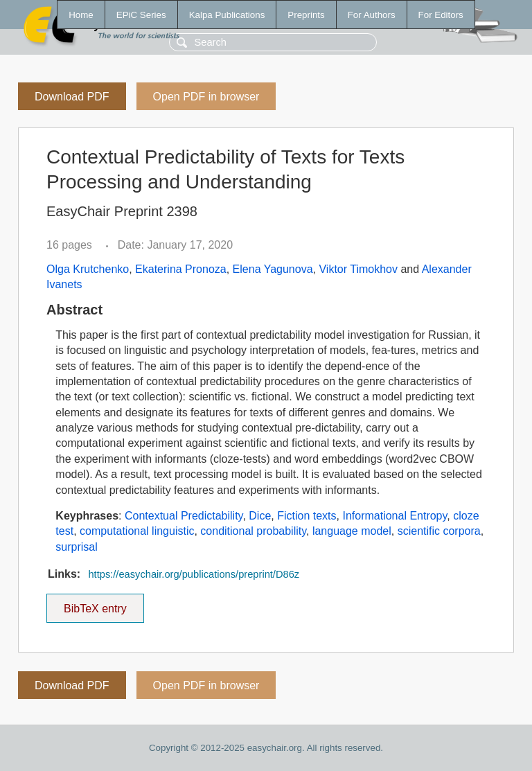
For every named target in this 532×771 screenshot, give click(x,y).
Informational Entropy (394, 516)
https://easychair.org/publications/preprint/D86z (194, 574)
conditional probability (253, 531)
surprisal (76, 547)
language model (352, 531)
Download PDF (72, 97)
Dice (260, 516)
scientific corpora (439, 531)
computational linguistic (137, 531)
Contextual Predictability (184, 516)
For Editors (441, 15)
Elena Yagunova (273, 269)
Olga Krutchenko (88, 269)
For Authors (372, 15)
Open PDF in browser (206, 97)
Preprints (306, 15)
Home (81, 15)
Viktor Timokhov (358, 269)
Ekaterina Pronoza (181, 269)
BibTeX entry (95, 604)
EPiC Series (141, 15)
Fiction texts (307, 516)
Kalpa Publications (227, 15)
